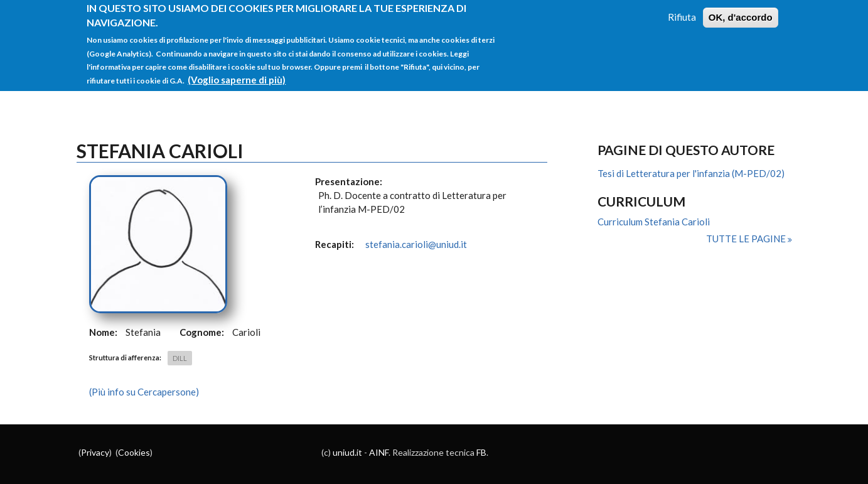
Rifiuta (682, 11)
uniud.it (347, 452)
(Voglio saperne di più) (237, 73)
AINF (379, 452)
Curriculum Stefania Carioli (654, 222)
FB (481, 452)
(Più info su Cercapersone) (144, 392)
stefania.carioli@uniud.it (416, 244)
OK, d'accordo (741, 11)
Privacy (95, 452)
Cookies (134, 452)
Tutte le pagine (747, 239)
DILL (180, 358)
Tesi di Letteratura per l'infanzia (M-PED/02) (691, 173)
